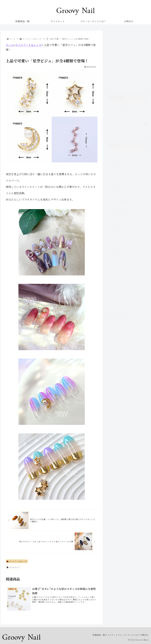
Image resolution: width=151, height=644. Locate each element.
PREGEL (113, 113)
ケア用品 (113, 190)
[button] (145, 51)
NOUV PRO (115, 105)
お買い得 (113, 175)
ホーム (10, 45)
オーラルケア (116, 167)
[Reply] (146, 74)
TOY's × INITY (117, 144)
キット (112, 182)
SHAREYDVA (116, 128)
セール (112, 206)
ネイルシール (116, 229)
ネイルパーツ (13, 567)
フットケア (115, 236)
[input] (128, 51)
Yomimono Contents (121, 151)
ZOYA (111, 159)
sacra (111, 121)
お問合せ (143, 635)
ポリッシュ (115, 244)
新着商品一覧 (116, 260)
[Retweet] (135, 73)
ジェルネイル (116, 198)
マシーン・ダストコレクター (125, 252)
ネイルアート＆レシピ (28, 45)
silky (111, 136)
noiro (111, 97)
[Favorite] (141, 74)
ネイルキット (104, 635)
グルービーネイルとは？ (124, 635)
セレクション (116, 213)
